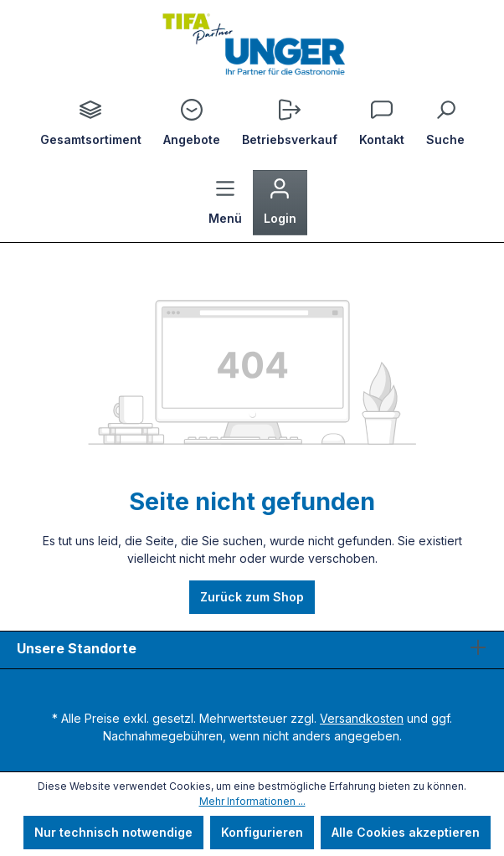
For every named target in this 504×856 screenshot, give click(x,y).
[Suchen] (445, 124)
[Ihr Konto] (280, 203)
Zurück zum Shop (252, 597)
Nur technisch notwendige (113, 832)
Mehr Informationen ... (252, 801)
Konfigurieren (262, 832)
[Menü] (225, 203)
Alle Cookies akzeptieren (406, 832)
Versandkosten (362, 718)
